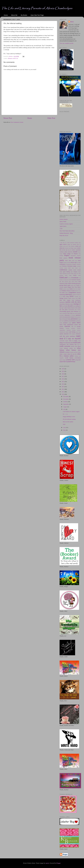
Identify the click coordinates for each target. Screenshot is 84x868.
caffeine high (73, 262)
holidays (64, 291)
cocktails (79, 266)
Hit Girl (75, 289)
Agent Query (63, 226)
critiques (75, 272)
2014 (63, 384)
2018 (63, 374)
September (66, 404)
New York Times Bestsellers (67, 231)
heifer (71, 289)
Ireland (78, 295)
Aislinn (77, 246)
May (65, 430)
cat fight (79, 262)
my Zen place (64, 310)
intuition (74, 295)
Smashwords (62, 332)
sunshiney (72, 336)
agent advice (63, 244)
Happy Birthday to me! (69, 417)
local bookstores (76, 300)
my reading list (77, 306)
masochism (62, 304)
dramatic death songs (66, 275)
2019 (63, 371)
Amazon (67, 248)
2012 (63, 389)
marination (62, 302)
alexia (72, 22)
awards (75, 252)
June (65, 427)
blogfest (67, 255)
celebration (63, 264)
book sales (68, 260)
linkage (62, 298)
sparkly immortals (64, 334)
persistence (74, 319)
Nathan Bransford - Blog (66, 233)
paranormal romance (69, 317)
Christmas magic (72, 266)
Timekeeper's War (64, 344)
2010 (63, 394)
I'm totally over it (64, 293)
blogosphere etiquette (76, 256)
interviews (69, 294)
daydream (65, 274)
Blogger (58, 863)
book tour (75, 260)
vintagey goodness (74, 352)
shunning (69, 330)
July (64, 409)
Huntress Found (71, 291)
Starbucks (78, 334)
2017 (63, 376)
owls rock (62, 317)
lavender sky (78, 297)
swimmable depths (64, 341)
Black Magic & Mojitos (71, 254)
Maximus (68, 304)
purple (70, 323)
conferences (63, 270)
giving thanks (63, 285)
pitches (66, 321)
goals (69, 285)
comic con (78, 268)
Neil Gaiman (78, 310)
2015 (63, 382)
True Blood (78, 346)
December (66, 396)
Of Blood (73, 315)
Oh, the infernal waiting (69, 419)
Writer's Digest (63, 360)
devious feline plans (72, 274)
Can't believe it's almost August (71, 412)
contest (70, 270)
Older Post (51, 118)
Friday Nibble (68, 283)
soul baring (72, 332)
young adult (78, 360)
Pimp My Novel (64, 235)
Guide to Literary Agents (66, 224)
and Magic (71, 248)
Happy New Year (72, 287)
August (65, 407)
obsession (67, 315)
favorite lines (68, 282)
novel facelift (78, 313)
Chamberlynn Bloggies (71, 264)
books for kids (67, 262)
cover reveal (77, 270)
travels (73, 346)
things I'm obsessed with (66, 343)
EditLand (63, 277)
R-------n (65, 414)
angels (75, 248)
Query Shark (63, 222)
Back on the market (68, 422)
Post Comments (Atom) (17, 122)
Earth (79, 275)
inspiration (73, 293)
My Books (24, 15)
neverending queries (65, 311)
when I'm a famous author (70, 355)
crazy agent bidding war (66, 272)
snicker (67, 332)
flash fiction (75, 282)
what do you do (72, 354)
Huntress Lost (78, 291)
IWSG (72, 296)
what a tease (63, 354)
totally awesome (65, 346)
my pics (70, 306)
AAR (61, 229)
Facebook (74, 280)
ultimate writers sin (13, 58)
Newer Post (8, 118)
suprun (47, 863)
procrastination (72, 321)
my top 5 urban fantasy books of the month (70, 308)
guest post (73, 285)
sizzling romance (76, 330)
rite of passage (76, 326)
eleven (70, 278)
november (62, 315)
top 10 (79, 344)
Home (6, 15)
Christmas (64, 266)
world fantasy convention (73, 358)
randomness (70, 325)
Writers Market (64, 219)
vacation (67, 352)
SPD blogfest (72, 334)
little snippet (67, 300)
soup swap (78, 332)
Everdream (75, 278)
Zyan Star (63, 362)
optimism (78, 315)
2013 (63, 387)
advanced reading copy (75, 243)
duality (75, 275)
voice (79, 352)
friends (73, 283)
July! (64, 424)
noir (74, 313)
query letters (76, 323)
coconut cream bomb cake (67, 268)
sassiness (73, 328)
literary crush (67, 298)
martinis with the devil (73, 302)
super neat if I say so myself (70, 337)
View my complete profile (66, 43)
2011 (63, 392)
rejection (67, 326)
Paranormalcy (78, 317)
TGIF (79, 341)
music (72, 304)
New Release (75, 311)
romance (62, 328)
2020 (63, 369)
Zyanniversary (71, 362)
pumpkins (65, 323)
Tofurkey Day (73, 344)
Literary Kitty (75, 298)
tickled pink (77, 343)
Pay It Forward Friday (65, 319)
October (65, 402)
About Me (14, 15)
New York (70, 313)
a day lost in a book (65, 243)
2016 (63, 379)
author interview (68, 252)
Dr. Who (79, 274)
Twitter (61, 348)
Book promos (63, 258)
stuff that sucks (64, 336)
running (67, 328)
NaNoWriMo (71, 310)
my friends (65, 306)
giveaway (78, 283)
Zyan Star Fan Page (37, 15)
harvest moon (66, 289)
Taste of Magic (73, 341)
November (66, 399)
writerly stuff (70, 360)
